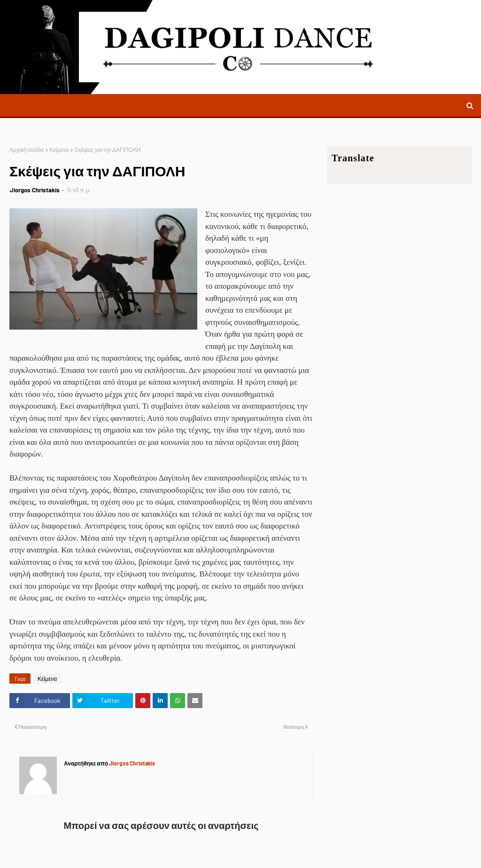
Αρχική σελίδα (27, 150)
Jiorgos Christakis (35, 190)
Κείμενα (59, 150)
